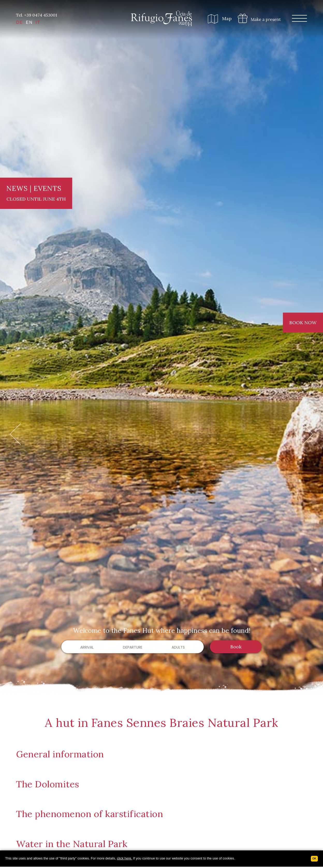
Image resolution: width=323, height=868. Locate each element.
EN (29, 22)
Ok (314, 859)
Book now (303, 323)
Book (236, 647)
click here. (125, 858)
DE (19, 22)
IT (38, 22)
